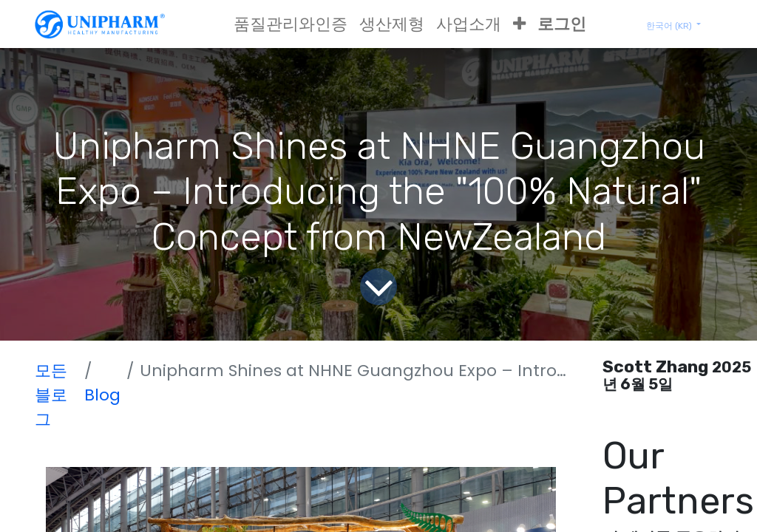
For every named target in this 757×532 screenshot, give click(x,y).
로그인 (562, 24)
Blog (102, 395)
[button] (519, 24)
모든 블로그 (51, 395)
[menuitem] (291, 24)
